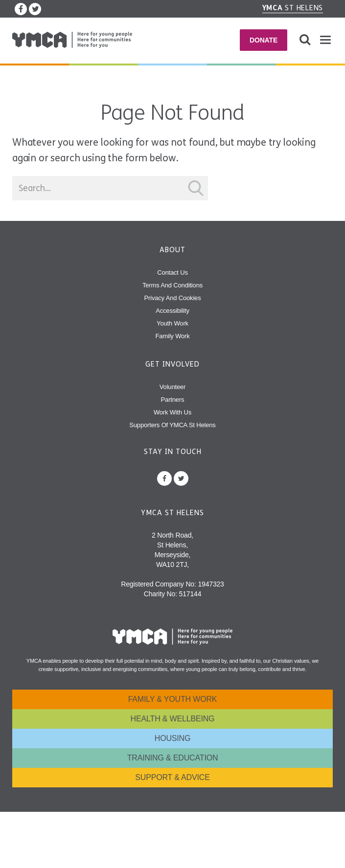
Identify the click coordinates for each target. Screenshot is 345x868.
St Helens (293, 8)
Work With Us (172, 412)
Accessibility (172, 311)
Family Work (172, 336)
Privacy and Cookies (173, 298)
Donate (264, 40)
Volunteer (172, 387)
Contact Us (172, 272)
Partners (173, 400)
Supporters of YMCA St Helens (172, 425)
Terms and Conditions (172, 285)
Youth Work (172, 323)
